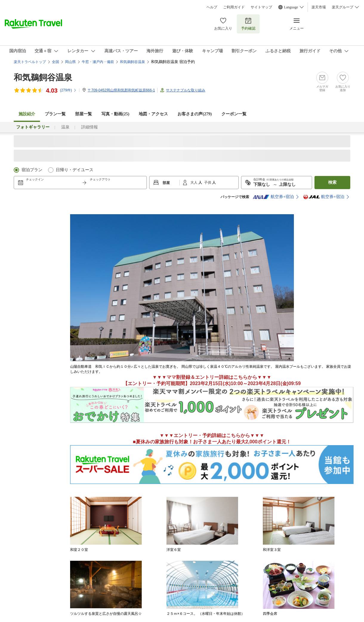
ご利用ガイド (234, 7)
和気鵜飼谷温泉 (43, 78)
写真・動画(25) (115, 114)
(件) (68, 90)
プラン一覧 (55, 114)
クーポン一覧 (234, 114)
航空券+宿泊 (273, 197)
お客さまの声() (195, 114)
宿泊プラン (32, 170)
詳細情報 (90, 127)
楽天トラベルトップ (30, 62)
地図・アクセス (153, 114)
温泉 (65, 127)
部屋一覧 (84, 114)
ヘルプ (212, 7)
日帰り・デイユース (75, 170)
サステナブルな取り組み (186, 90)
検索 (332, 182)
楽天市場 (319, 7)
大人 (194, 183)
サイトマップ (261, 7)
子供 (208, 183)
